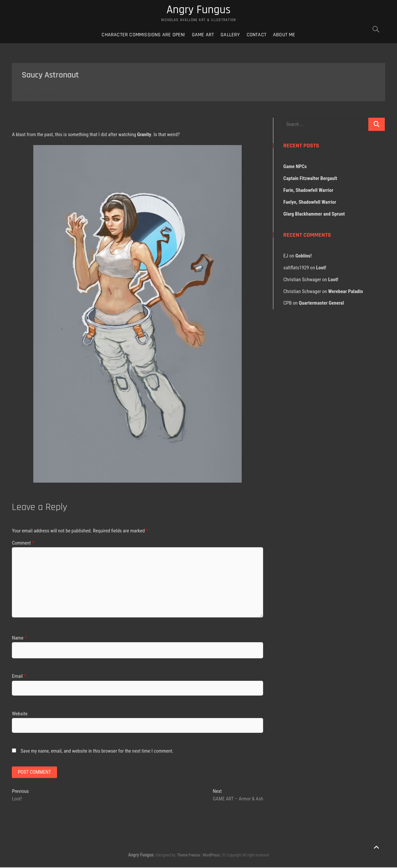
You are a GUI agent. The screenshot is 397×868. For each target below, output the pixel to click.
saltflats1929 (296, 268)
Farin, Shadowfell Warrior (308, 191)
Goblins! (304, 256)
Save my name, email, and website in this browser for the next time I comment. (97, 751)
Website (20, 714)
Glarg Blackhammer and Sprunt (314, 214)
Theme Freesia (188, 856)
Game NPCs (295, 167)
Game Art (203, 35)
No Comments (38, 89)
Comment (23, 543)
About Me (284, 35)
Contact (257, 35)
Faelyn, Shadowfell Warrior (310, 202)
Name (19, 638)
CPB (287, 304)
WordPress (211, 856)
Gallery (230, 35)
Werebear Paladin (345, 292)
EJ (286, 256)
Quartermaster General (321, 304)
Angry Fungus (199, 10)
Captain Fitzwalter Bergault (310, 179)
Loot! (321, 268)
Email (19, 677)
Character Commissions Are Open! (143, 35)
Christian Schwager (302, 280)
